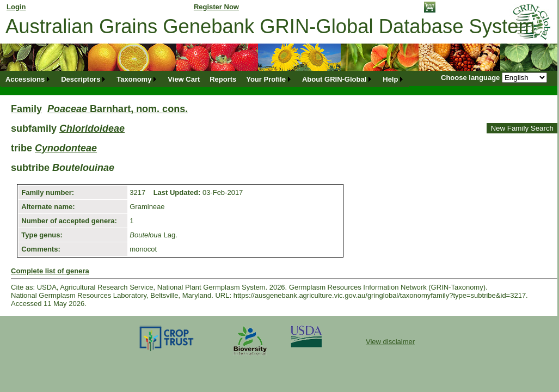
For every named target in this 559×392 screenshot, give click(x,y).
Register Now (216, 7)
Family (26, 109)
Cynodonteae (66, 148)
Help (390, 79)
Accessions (25, 79)
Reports (223, 79)
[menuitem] (28, 79)
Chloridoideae (92, 128)
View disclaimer (390, 342)
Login (16, 7)
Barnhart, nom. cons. (118, 109)
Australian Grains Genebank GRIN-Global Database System (270, 26)
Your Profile (266, 79)
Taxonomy (134, 79)
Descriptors (81, 79)
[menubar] (205, 79)
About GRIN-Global (334, 79)
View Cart (184, 79)
